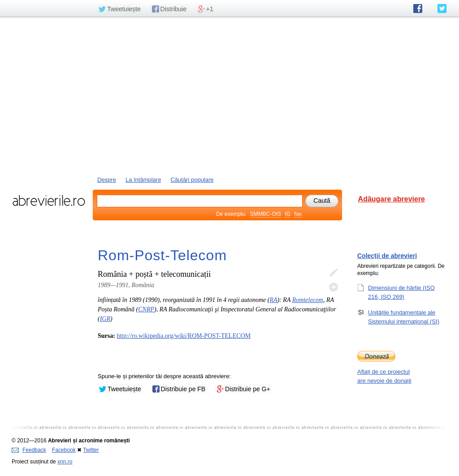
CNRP (146, 309)
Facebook (64, 450)
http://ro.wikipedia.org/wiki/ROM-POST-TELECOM (184, 336)
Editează (333, 273)
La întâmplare (143, 180)
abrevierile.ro (49, 201)
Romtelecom (308, 300)
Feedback (29, 450)
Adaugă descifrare (333, 287)
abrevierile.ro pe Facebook (418, 9)
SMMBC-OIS (266, 214)
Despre (107, 180)
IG (288, 214)
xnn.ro (65, 462)
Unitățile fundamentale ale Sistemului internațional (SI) (404, 317)
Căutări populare (192, 180)
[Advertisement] (229, 96)
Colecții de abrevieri (387, 256)
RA (273, 300)
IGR (105, 319)
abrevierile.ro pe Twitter (442, 9)
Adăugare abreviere (392, 199)
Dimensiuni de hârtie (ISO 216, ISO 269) (401, 292)
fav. (299, 214)
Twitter (91, 450)
